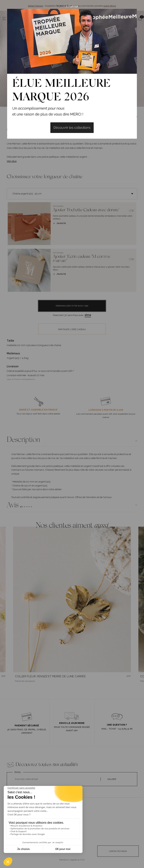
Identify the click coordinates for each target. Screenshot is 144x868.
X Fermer (72, 6)
